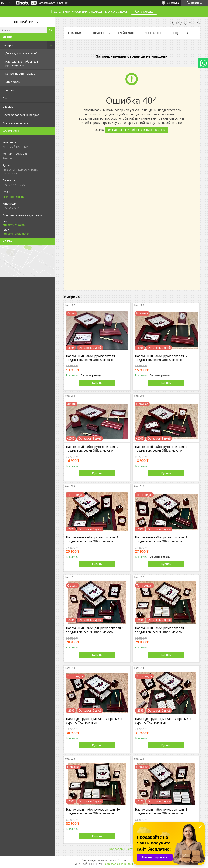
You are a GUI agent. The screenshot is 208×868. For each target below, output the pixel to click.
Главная (75, 33)
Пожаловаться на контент (118, 864)
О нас (6, 98)
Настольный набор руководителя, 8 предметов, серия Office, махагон (161, 449)
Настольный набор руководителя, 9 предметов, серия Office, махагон (161, 539)
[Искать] (51, 30)
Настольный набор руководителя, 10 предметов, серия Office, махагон (93, 811)
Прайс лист (126, 33)
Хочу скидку (144, 11)
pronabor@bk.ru (13, 197)
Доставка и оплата (15, 123)
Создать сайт (47, 3)
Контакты (153, 33)
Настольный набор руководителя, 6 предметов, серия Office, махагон (92, 358)
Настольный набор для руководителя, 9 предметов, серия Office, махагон (95, 630)
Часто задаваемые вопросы (22, 115)
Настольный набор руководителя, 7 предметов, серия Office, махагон (161, 358)
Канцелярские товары (20, 74)
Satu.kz (122, 860)
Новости (8, 90)
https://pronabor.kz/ (16, 234)
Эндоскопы (13, 82)
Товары (8, 45)
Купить (97, 383)
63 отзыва (173, 3)
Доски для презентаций (21, 53)
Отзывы (8, 107)
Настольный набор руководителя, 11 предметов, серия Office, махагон (162, 811)
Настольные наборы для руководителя (22, 63)
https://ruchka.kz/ (14, 225)
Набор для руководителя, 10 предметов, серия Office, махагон (96, 721)
